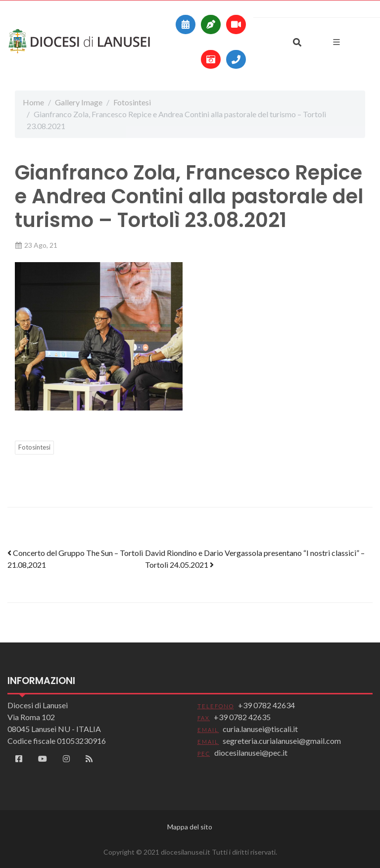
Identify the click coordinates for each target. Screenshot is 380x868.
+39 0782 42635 (242, 717)
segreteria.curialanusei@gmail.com (282, 741)
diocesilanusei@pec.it (251, 753)
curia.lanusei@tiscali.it (260, 729)
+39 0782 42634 (266, 705)
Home (33, 102)
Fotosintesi (132, 102)
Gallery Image (79, 102)
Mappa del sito (190, 827)
